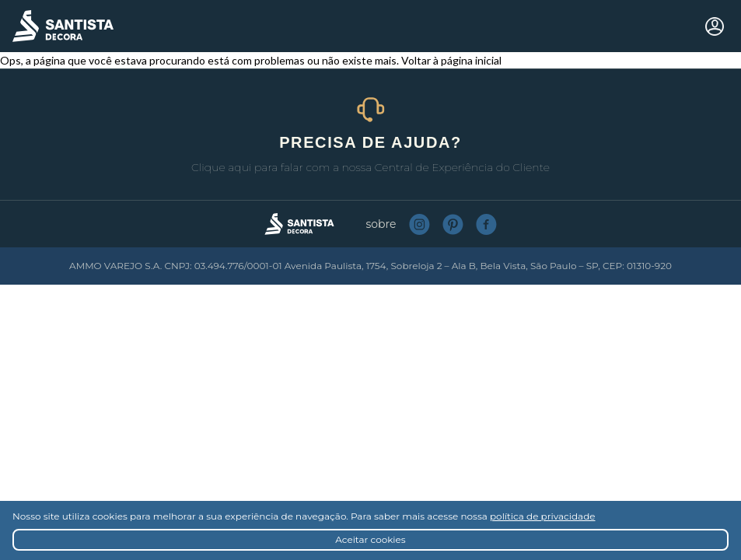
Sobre (381, 224)
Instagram (419, 224)
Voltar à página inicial (451, 60)
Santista (63, 26)
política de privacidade (543, 516)
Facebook (486, 224)
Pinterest (453, 224)
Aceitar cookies (370, 539)
